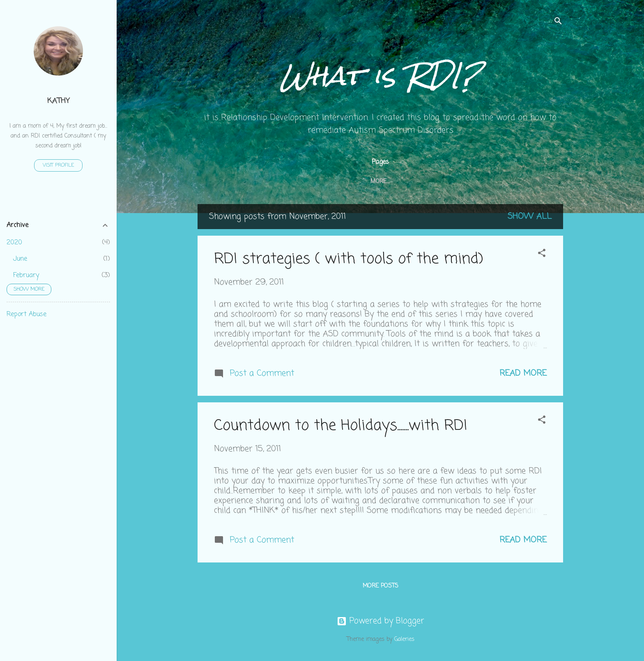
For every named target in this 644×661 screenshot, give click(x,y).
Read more (523, 373)
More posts (381, 586)
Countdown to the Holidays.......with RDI (341, 426)
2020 (14, 243)
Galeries (404, 639)
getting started (287, 181)
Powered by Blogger (381, 621)
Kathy (58, 101)
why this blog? (507, 181)
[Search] (558, 22)
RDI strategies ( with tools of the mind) (349, 259)
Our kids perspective (435, 181)
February (26, 275)
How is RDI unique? (357, 181)
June (20, 259)
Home (237, 181)
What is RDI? (381, 76)
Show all (530, 217)
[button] (542, 254)
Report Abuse (26, 314)
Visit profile (58, 165)
